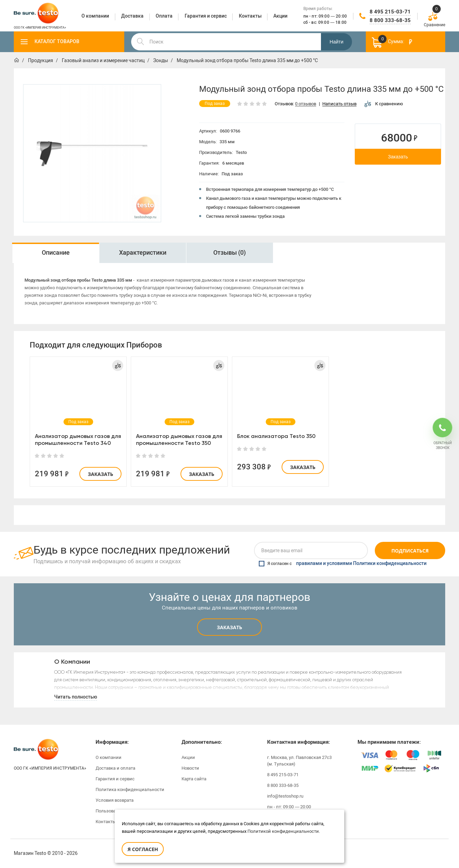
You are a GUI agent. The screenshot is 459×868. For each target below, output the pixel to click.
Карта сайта (194, 779)
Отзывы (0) (229, 253)
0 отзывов (306, 104)
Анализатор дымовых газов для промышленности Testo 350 (179, 440)
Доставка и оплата (115, 768)
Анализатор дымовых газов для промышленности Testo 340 (78, 440)
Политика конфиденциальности (130, 789)
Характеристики (143, 253)
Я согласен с (343, 564)
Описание (56, 253)
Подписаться (410, 551)
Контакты (106, 822)
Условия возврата (115, 800)
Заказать (398, 157)
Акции (188, 757)
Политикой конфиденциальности (283, 831)
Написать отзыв (339, 104)
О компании (109, 757)
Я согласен (143, 849)
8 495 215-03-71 (390, 12)
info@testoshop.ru (285, 796)
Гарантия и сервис (115, 779)
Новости (190, 768)
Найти (336, 42)
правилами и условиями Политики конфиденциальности (361, 564)
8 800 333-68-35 (390, 20)
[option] (92, 153)
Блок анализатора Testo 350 (276, 436)
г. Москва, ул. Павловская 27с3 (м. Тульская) (299, 761)
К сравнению (384, 104)
